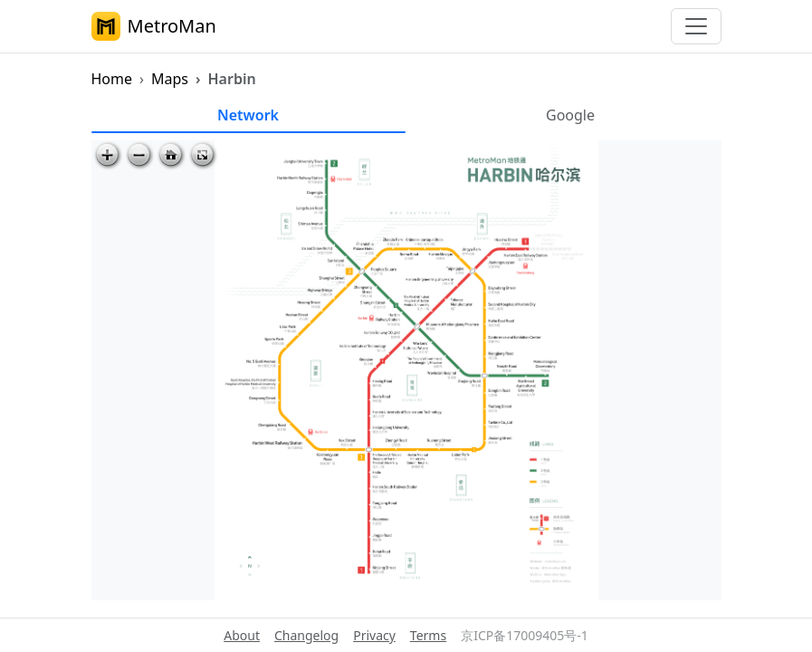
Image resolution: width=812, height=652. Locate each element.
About (242, 635)
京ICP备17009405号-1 (525, 635)
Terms (428, 635)
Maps (170, 79)
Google (570, 115)
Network (248, 115)
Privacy (374, 635)
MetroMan (154, 26)
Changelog (306, 635)
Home (112, 79)
